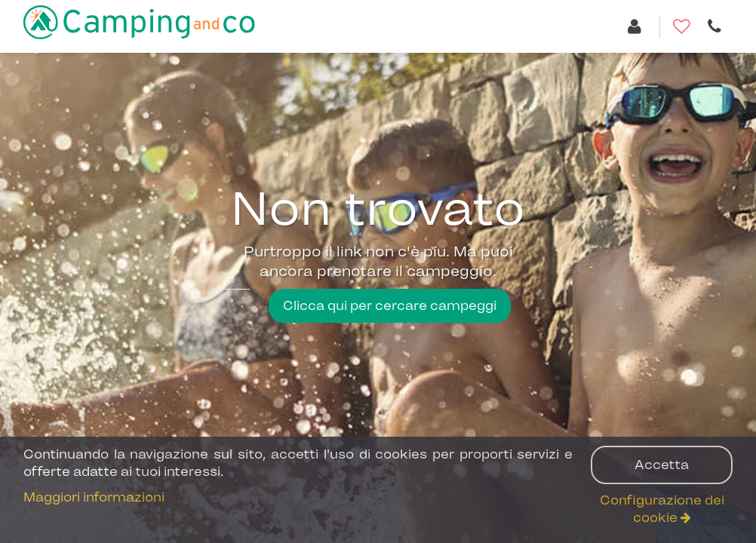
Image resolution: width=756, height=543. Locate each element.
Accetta (662, 465)
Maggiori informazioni (94, 497)
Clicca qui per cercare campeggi (390, 305)
